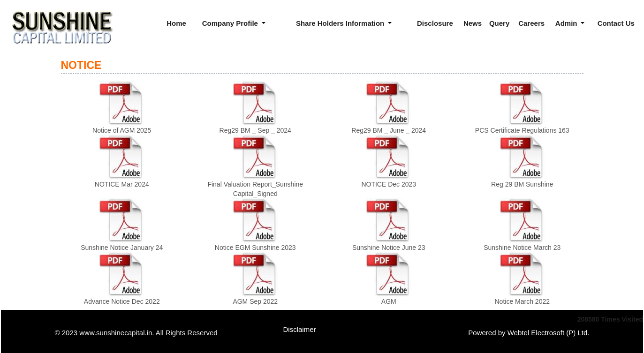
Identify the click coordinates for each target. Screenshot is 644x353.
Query (499, 23)
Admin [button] (567, 23)
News (473, 23)
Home (176, 23)
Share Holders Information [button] (341, 23)
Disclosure (435, 23)
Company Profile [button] (231, 23)
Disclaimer (300, 329)
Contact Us (616, 23)
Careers (531, 23)
